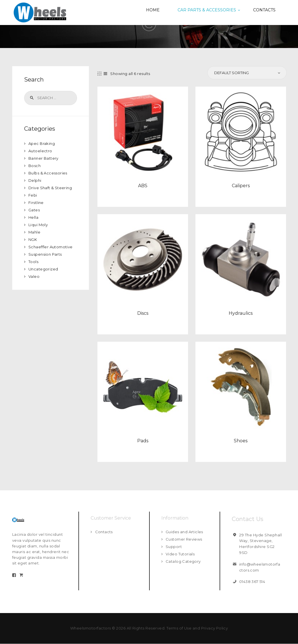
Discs (143, 313)
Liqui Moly (38, 225)
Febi (33, 195)
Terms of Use (179, 628)
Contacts (104, 532)
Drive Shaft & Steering (50, 188)
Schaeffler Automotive (51, 247)
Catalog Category (183, 561)
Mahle (35, 232)
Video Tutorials (180, 554)
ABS (143, 185)
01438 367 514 (252, 582)
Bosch (35, 166)
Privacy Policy (215, 628)
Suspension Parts (45, 254)
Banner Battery (44, 158)
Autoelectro (40, 151)
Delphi (35, 180)
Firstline (36, 203)
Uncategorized (43, 269)
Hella (34, 217)
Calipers (241, 185)
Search (32, 98)
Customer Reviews (184, 539)
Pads (143, 440)
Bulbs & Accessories (48, 173)
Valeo (34, 276)
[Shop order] (246, 73)
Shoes (241, 440)
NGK (33, 239)
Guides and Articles (185, 532)
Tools (34, 262)
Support (174, 547)
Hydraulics (241, 313)
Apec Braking (42, 143)
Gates (34, 210)
